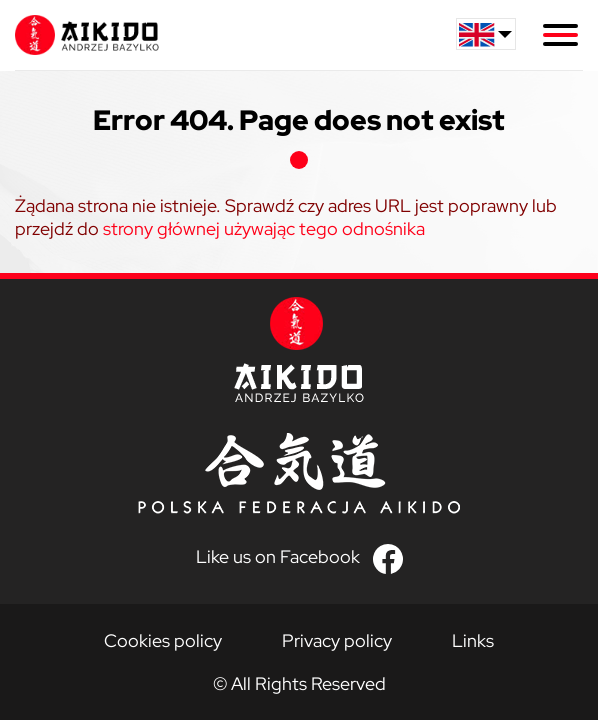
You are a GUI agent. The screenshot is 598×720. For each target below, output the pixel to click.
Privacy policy (337, 640)
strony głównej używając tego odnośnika (264, 228)
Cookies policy (163, 640)
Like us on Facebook (278, 556)
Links (473, 640)
